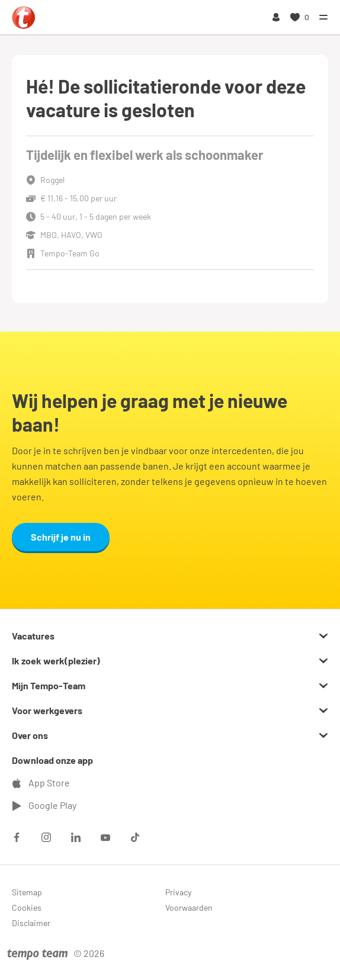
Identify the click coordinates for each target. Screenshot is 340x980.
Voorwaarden (189, 907)
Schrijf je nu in (61, 537)
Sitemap (27, 892)
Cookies (27, 907)
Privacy (178, 892)
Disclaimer (31, 923)
